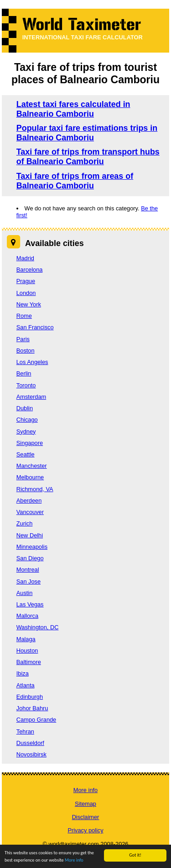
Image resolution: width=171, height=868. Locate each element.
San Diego (30, 558)
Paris (23, 339)
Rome (24, 316)
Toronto (26, 385)
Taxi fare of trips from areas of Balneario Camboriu (75, 181)
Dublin (25, 408)
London (26, 293)
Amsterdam (31, 397)
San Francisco (35, 327)
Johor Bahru (32, 708)
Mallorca (27, 616)
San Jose (28, 581)
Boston (26, 351)
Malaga (26, 639)
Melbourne (30, 477)
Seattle (26, 454)
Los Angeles (32, 362)
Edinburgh (30, 697)
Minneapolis (32, 547)
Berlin (24, 373)
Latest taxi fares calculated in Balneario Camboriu (73, 109)
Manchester (32, 466)
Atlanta (26, 685)
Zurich (25, 523)
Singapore (30, 443)
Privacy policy (85, 830)
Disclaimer (86, 817)
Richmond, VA (35, 489)
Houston (27, 651)
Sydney (26, 431)
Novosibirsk (31, 754)
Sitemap (85, 804)
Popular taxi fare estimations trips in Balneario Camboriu (87, 133)
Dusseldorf (30, 743)
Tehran (25, 731)
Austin (25, 593)
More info (74, 860)
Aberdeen (29, 501)
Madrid (25, 258)
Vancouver (30, 512)
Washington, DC (38, 627)
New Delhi (30, 535)
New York (29, 304)
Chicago (27, 420)
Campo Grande (36, 720)
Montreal (28, 570)
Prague (26, 281)
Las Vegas (30, 604)
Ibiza (23, 673)
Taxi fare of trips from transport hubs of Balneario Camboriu (88, 157)
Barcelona (30, 270)
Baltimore (29, 662)
